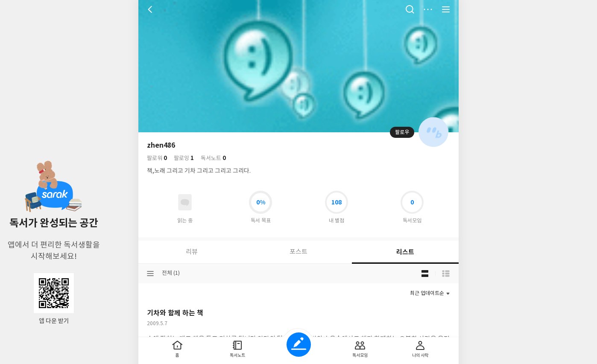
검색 (410, 9)
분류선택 (150, 274)
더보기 (428, 9)
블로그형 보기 (425, 274)
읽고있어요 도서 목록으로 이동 (185, 202)
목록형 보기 (446, 274)
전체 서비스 (446, 9)
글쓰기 (299, 345)
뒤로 (151, 9)
